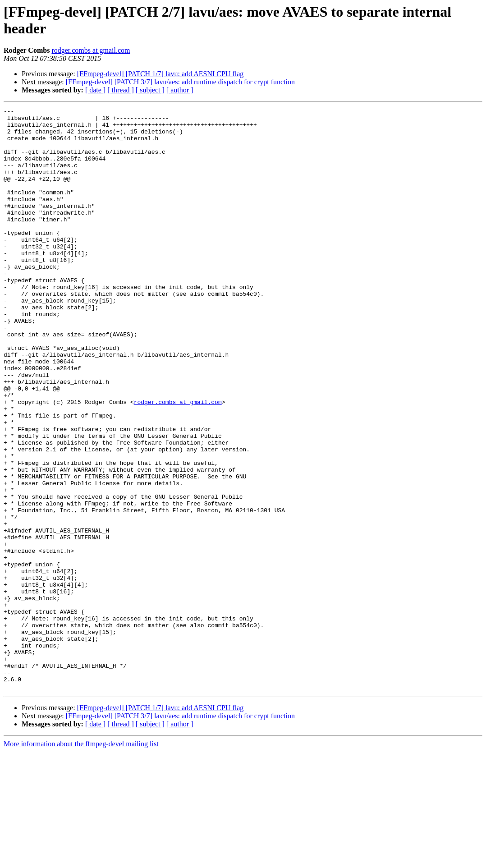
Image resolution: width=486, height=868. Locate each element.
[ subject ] (150, 90)
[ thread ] (121, 90)
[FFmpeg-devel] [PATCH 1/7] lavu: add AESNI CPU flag (160, 74)
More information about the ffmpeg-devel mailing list (81, 860)
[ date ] (95, 90)
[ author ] (180, 90)
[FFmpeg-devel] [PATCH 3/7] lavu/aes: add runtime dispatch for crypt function (180, 82)
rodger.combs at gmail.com (91, 50)
